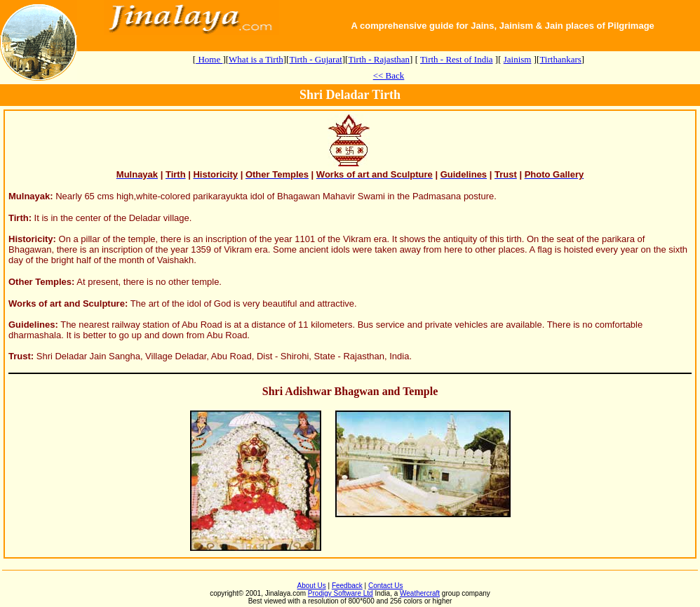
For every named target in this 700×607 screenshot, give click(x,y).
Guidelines (32, 325)
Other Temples (40, 282)
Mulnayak (29, 196)
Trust (20, 356)
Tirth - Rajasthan (379, 59)
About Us (312, 586)
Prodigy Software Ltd (341, 593)
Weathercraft (420, 593)
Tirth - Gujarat (315, 59)
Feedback (347, 586)
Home (209, 59)
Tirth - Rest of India (457, 59)
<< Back (389, 75)
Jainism (518, 59)
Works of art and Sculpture (67, 303)
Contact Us (385, 586)
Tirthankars (560, 59)
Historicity (31, 239)
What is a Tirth (256, 59)
